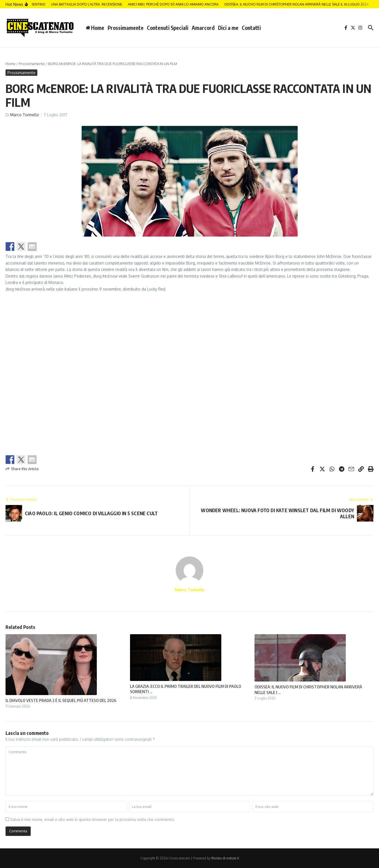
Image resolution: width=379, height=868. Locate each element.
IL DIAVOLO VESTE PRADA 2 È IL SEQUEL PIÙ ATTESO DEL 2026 (61, 700)
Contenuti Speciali (168, 28)
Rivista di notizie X (225, 858)
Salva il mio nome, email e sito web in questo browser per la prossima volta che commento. (93, 819)
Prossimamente (126, 28)
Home (11, 64)
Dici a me (228, 28)
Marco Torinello (25, 115)
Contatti (251, 28)
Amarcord (203, 28)
